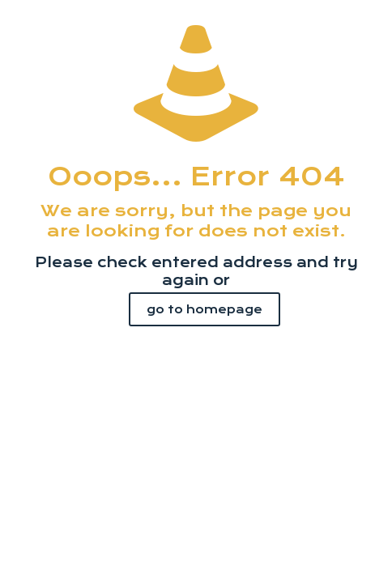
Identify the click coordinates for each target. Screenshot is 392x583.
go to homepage (205, 309)
